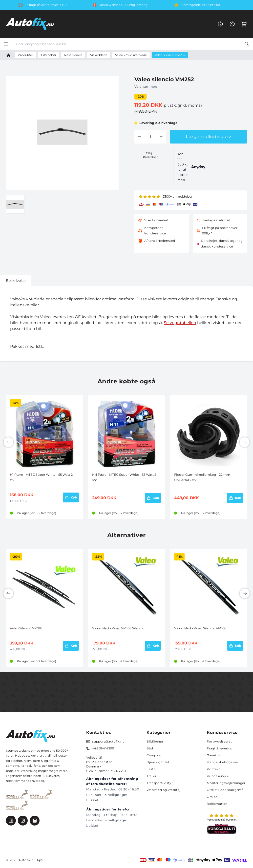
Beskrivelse (16, 281)
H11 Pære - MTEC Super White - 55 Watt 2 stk (124, 477)
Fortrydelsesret (219, 741)
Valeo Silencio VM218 (26, 628)
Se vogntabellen (180, 323)
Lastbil (152, 769)
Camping (154, 755)
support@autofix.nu (108, 741)
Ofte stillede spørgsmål (226, 790)
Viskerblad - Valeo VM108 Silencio (118, 628)
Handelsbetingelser (222, 762)
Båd (150, 748)
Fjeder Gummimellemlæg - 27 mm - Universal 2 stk (203, 477)
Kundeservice (218, 776)
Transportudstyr (160, 783)
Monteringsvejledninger (226, 783)
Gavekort (214, 755)
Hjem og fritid (158, 762)
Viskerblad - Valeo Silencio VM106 (200, 628)
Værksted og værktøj (163, 790)
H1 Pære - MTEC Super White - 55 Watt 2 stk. (41, 477)
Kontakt (213, 769)
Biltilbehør (155, 741)
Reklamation (217, 804)
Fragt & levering (220, 748)
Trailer (151, 776)
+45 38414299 (103, 748)
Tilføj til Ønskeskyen (151, 155)
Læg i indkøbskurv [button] (208, 137)
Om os (212, 797)
